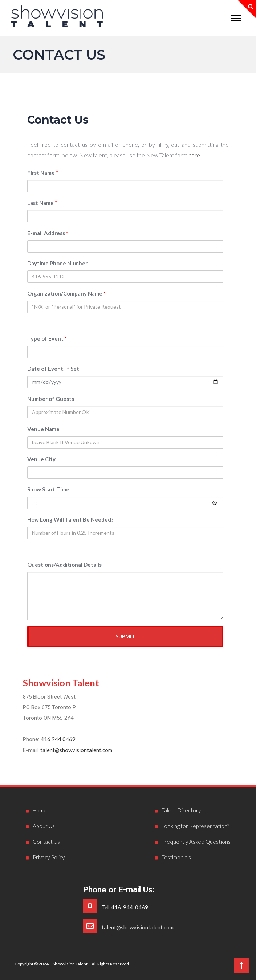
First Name (43, 173)
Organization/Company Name (66, 293)
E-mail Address (48, 233)
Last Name (42, 203)
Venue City (41, 459)
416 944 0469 (58, 739)
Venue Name (43, 429)
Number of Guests (51, 399)
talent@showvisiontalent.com (76, 750)
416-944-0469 (130, 907)
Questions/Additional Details (64, 565)
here (194, 155)
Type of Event (47, 338)
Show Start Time (48, 489)
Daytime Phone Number (57, 263)
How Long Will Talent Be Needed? (70, 519)
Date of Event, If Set (53, 369)
